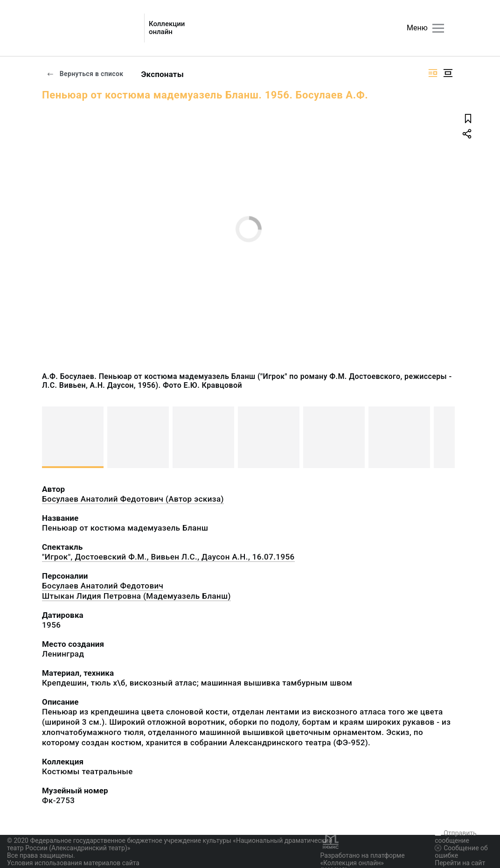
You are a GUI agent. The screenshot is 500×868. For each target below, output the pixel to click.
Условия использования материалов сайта (73, 863)
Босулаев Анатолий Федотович (103, 586)
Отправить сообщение (455, 837)
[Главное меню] (438, 28)
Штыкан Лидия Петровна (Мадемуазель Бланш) (136, 596)
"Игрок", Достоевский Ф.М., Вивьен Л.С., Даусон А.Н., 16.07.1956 (168, 557)
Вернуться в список (85, 74)
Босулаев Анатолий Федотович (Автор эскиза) (133, 499)
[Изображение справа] (433, 73)
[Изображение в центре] (448, 73)
